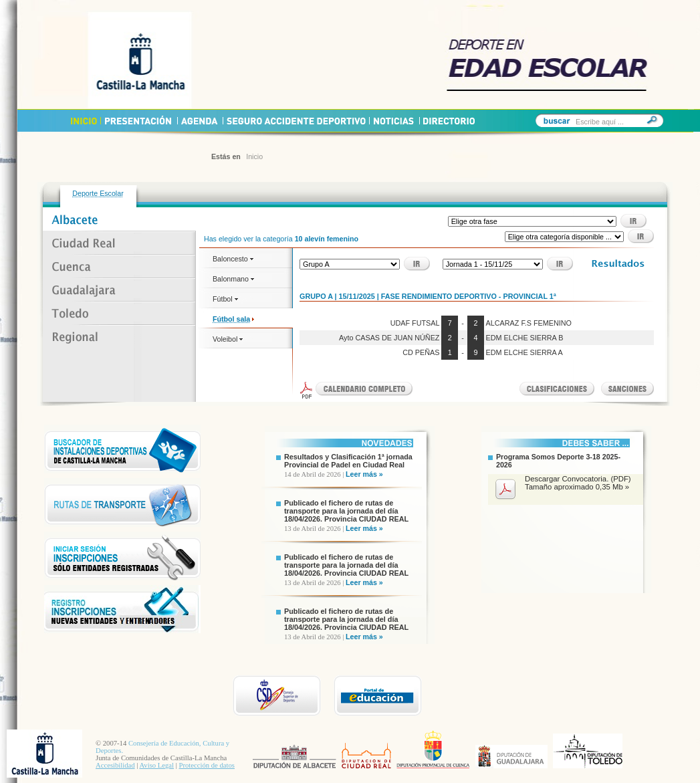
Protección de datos (207, 765)
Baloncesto (233, 259)
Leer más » (364, 474)
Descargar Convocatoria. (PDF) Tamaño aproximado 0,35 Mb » (578, 483)
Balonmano (233, 279)
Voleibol (228, 339)
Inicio (254, 156)
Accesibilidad (115, 765)
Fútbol (225, 299)
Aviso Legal (156, 765)
